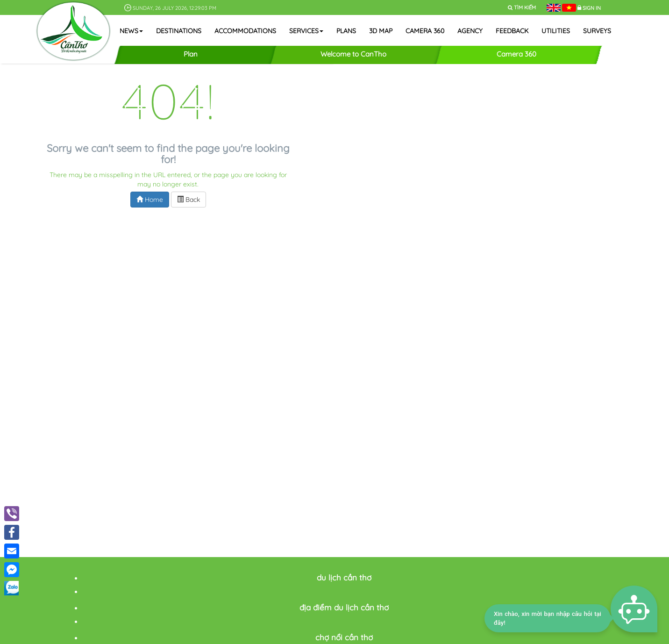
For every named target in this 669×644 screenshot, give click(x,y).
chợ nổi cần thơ (344, 637)
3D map (381, 31)
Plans (346, 31)
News (131, 31)
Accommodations (245, 31)
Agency (470, 31)
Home (150, 200)
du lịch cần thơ (344, 577)
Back (189, 200)
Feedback (512, 31)
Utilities (556, 31)
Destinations (179, 31)
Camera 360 (425, 31)
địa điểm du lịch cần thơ (344, 607)
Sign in (592, 8)
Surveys (597, 31)
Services (306, 31)
